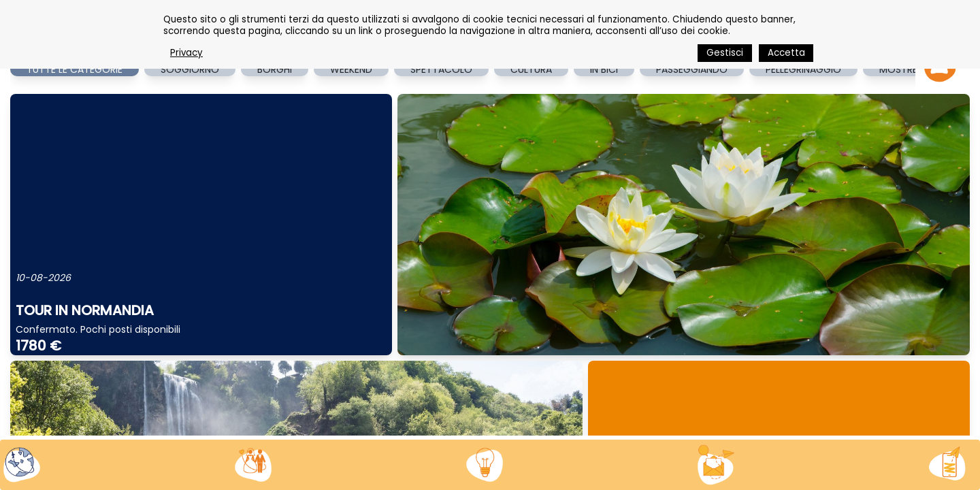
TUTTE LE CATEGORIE (75, 69)
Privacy (186, 53)
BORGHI (275, 69)
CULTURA (531, 69)
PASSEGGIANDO (692, 69)
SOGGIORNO (190, 69)
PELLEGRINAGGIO (803, 69)
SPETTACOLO (441, 69)
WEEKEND (351, 69)
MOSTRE (898, 69)
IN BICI (604, 69)
